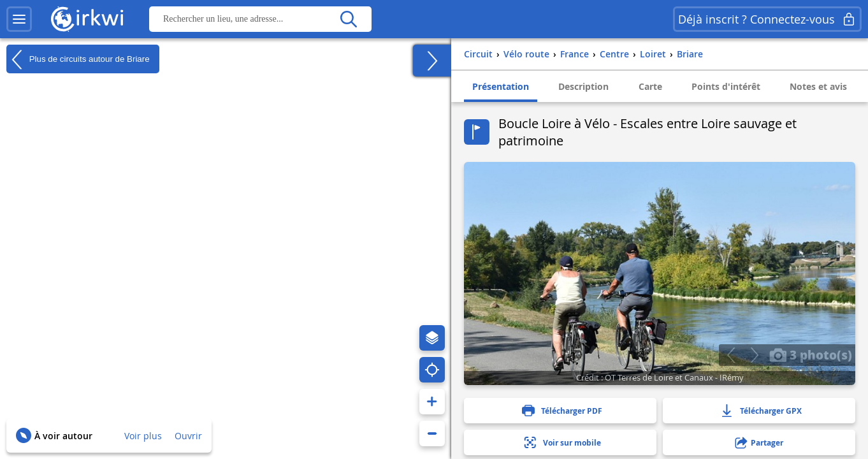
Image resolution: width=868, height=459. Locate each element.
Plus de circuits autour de (78, 59)
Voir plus (143, 436)
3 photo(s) (811, 354)
